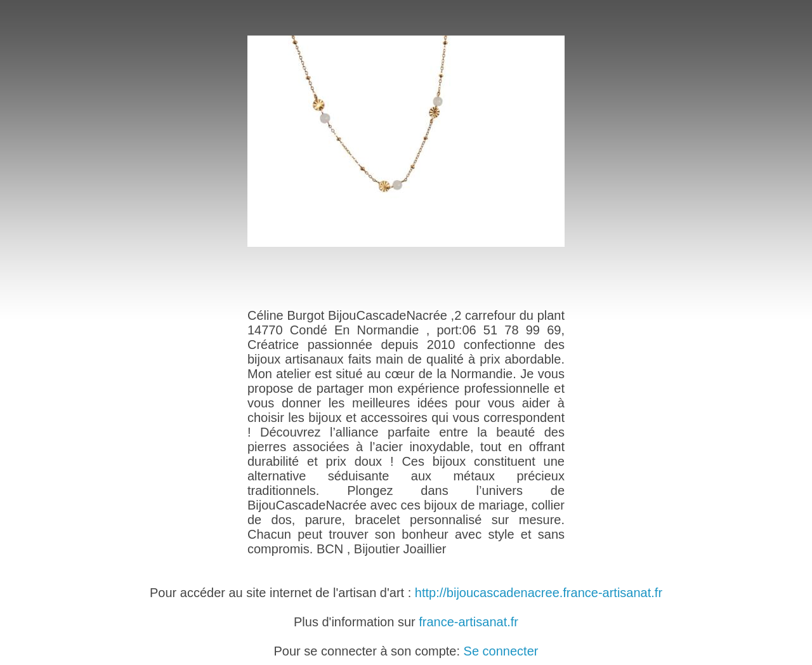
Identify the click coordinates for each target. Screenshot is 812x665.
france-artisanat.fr (468, 622)
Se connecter (501, 651)
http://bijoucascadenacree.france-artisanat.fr (539, 593)
